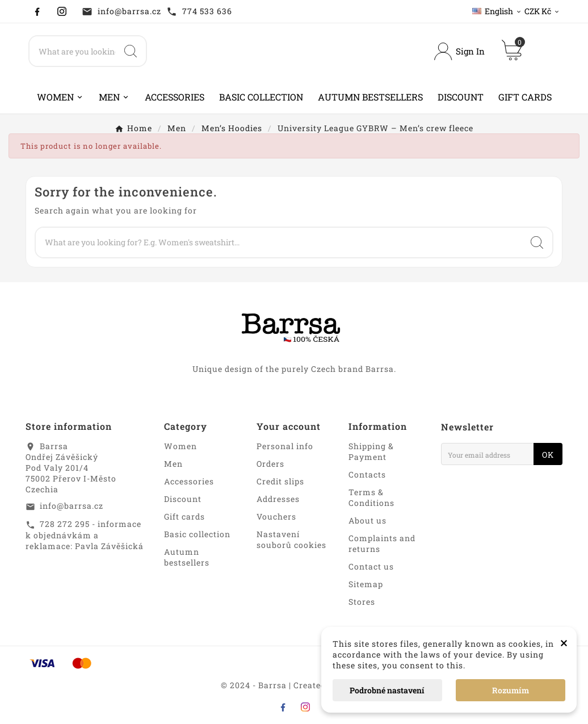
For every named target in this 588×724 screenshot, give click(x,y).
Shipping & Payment (371, 451)
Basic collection (197, 534)
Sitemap (366, 584)
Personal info (285, 446)
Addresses (278, 499)
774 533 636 (207, 11)
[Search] (72, 51)
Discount (183, 499)
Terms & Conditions (371, 497)
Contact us (371, 566)
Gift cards (184, 516)
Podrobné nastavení (387, 690)
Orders (270, 464)
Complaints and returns (382, 543)
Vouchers (276, 516)
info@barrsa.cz (129, 11)
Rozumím (511, 690)
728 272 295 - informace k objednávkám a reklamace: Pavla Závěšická (85, 535)
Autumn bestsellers (187, 557)
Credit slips (280, 481)
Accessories (189, 481)
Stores (362, 602)
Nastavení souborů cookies (291, 539)
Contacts (367, 474)
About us (367, 520)
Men (173, 464)
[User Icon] (459, 51)
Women (180, 446)
